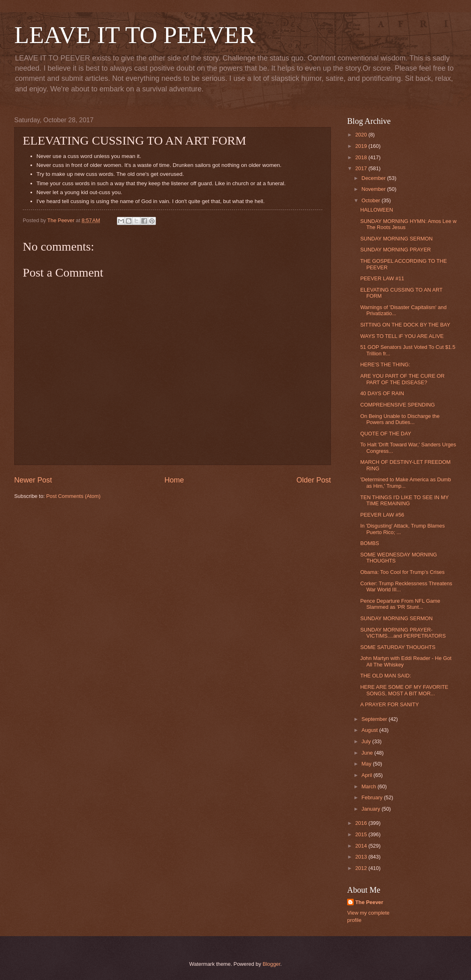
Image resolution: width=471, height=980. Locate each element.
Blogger (272, 964)
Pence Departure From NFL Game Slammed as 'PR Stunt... (400, 604)
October (371, 200)
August (370, 730)
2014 (362, 846)
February (373, 797)
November (374, 189)
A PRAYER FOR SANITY (389, 704)
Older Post (314, 480)
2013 (362, 857)
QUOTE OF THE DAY (386, 434)
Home (174, 480)
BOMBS (370, 543)
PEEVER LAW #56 (382, 515)
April (367, 775)
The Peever (369, 902)
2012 (362, 868)
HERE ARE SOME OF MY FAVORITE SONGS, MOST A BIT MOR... (404, 690)
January (371, 809)
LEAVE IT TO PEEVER (135, 35)
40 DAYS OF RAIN (382, 393)
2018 (362, 157)
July (367, 741)
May (367, 764)
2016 (362, 823)
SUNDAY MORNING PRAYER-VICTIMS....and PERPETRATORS (403, 633)
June (368, 753)
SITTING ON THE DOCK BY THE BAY (405, 325)
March (369, 786)
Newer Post (33, 480)
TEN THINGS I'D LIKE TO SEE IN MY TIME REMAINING (404, 500)
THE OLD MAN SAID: (386, 676)
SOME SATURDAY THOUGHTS (398, 647)
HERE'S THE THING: (385, 365)
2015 (362, 834)
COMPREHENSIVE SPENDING (398, 405)
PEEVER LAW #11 (382, 278)
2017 (362, 168)
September (375, 719)
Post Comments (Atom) (73, 496)
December (374, 178)
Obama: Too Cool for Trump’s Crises (402, 572)
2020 (362, 135)
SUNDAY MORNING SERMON (396, 239)
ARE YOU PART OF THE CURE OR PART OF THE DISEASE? (402, 379)
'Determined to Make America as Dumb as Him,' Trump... (406, 482)
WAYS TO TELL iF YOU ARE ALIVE (402, 336)
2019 (362, 146)
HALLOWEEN (377, 210)
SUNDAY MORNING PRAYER (395, 250)
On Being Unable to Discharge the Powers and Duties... (400, 419)
